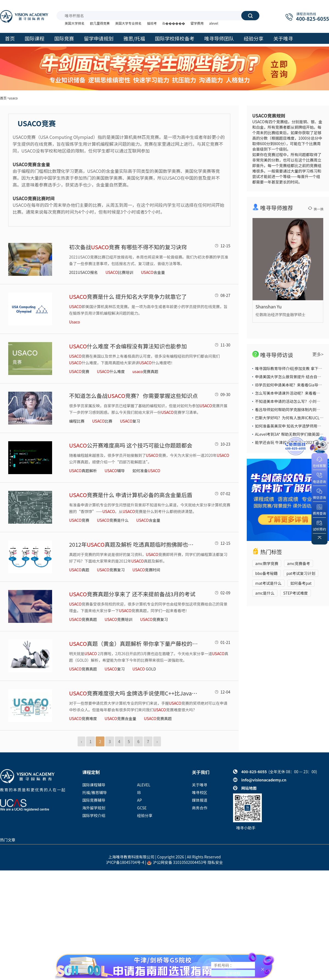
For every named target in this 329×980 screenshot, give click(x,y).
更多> (318, 354)
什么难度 (111, 371)
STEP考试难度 (296, 593)
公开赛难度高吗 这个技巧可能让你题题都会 (131, 445)
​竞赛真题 (158, 718)
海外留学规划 (94, 808)
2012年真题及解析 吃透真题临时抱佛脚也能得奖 (134, 544)
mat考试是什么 (268, 583)
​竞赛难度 (83, 718)
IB (139, 792)
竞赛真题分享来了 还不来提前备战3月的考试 (132, 594)
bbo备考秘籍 (266, 573)
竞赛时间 (146, 570)
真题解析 (83, 471)
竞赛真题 (145, 371)
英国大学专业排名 (128, 23)
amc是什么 (265, 593)
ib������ (174, 23)
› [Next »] (157, 741)
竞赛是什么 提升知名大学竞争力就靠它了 (128, 296)
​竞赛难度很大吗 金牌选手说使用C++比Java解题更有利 (134, 693)
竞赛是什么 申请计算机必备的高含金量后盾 (131, 495)
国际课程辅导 (94, 785)
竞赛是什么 (113, 520)
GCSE (142, 808)
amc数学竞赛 (267, 563)
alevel (214, 23)
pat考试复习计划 (301, 573)
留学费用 (197, 23)
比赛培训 (119, 272)
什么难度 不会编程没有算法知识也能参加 (128, 346)
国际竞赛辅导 (94, 800)
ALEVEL (144, 785)
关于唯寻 (200, 785)
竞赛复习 (111, 570)
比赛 (102, 421)
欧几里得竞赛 (100, 23)
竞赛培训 (119, 619)
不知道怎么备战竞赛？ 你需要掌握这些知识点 (133, 396)
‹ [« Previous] (81, 741)
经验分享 (145, 815)
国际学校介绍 (94, 815)
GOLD (144, 669)
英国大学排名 (75, 23)
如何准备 (146, 471)
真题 (79, 570)
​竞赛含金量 (120, 718)
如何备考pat (301, 583)
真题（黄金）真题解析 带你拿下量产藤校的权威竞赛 (134, 644)
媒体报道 (200, 800)
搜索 (250, 16)
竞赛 (79, 371)
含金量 (153, 272)
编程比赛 (77, 421)
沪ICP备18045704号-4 (125, 862)
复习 (130, 421)
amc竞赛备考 (299, 563)
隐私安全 (215, 862)
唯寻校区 (200, 792)
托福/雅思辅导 (95, 792)
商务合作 (200, 808)
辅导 (115, 471)
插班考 (152, 23)
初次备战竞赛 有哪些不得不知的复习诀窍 (128, 247)
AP (139, 800)
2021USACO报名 (83, 272)
